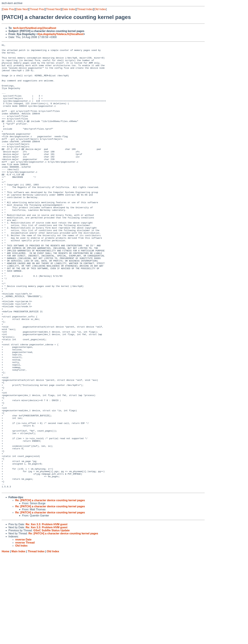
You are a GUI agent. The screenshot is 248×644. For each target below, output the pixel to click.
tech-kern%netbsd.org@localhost (35, 28)
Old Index (100, 9)
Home (5, 641)
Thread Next (53, 9)
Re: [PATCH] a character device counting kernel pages (50, 590)
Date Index (69, 9)
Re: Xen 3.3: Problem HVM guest (46, 614)
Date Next (22, 9)
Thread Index (85, 9)
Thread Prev (37, 9)
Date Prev (8, 9)
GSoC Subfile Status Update (51, 620)
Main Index (19, 641)
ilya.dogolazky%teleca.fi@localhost (61, 34)
